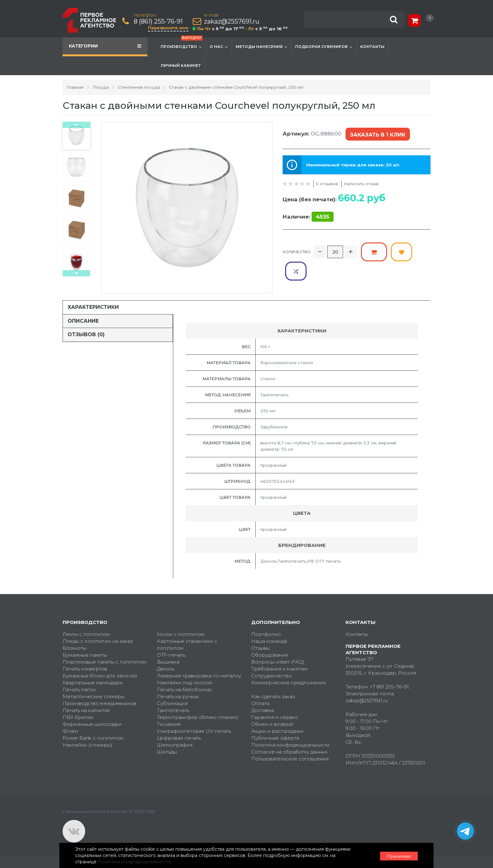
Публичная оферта (275, 738)
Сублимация (172, 703)
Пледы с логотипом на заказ (98, 641)
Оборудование (270, 655)
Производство (182, 44)
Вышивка (168, 662)
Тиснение (169, 724)
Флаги (70, 731)
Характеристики (93, 307)
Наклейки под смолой (185, 683)
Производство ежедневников (100, 703)
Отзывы (260, 648)
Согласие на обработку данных (289, 752)
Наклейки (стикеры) (87, 745)
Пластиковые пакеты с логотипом (105, 662)
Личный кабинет (181, 66)
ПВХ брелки (78, 717)
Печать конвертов (85, 669)
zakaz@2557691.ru (232, 22)
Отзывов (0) (86, 334)
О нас (219, 47)
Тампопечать (173, 710)
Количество (297, 250)
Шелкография (175, 745)
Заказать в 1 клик (377, 134)
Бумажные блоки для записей (100, 676)
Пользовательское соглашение (290, 759)
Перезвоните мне (169, 28)
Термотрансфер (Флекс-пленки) (198, 717)
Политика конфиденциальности (290, 745)
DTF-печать (171, 655)
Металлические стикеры (94, 696)
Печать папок (79, 690)
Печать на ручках (178, 696)
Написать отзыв (361, 183)
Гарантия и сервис (275, 717)
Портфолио (266, 634)
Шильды (167, 752)
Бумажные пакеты (85, 655)
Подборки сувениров (324, 47)
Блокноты (75, 648)
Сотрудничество (271, 676)
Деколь (166, 669)
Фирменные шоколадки (92, 724)
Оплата (260, 703)
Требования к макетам (280, 669)
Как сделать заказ (273, 696)
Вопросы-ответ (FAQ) (278, 662)
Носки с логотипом (181, 634)
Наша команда (269, 641)
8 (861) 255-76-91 (158, 22)
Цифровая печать (179, 738)
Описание (83, 321)
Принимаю (396, 856)
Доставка (263, 710)
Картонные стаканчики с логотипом (187, 645)
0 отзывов (327, 183)
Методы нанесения (262, 47)
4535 (323, 216)
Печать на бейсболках (184, 690)
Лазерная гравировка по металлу (199, 676)
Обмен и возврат (272, 724)
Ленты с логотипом (86, 634)
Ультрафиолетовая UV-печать (194, 731)
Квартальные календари (93, 683)
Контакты (372, 47)
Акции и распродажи (277, 731)
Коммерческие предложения (289, 683)
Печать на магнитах (86, 710)
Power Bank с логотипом (93, 738)
